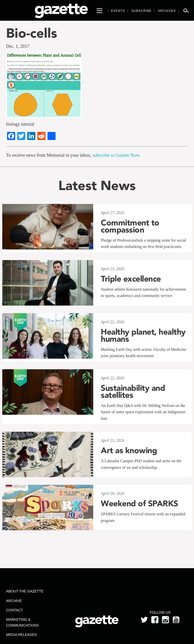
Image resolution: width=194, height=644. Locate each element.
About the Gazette (25, 591)
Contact (15, 610)
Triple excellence (131, 279)
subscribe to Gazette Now (116, 155)
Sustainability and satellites (133, 392)
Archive (14, 601)
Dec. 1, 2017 (18, 46)
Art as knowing (129, 450)
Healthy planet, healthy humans (143, 335)
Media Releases (21, 635)
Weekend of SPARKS (139, 503)
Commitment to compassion (130, 226)
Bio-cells (32, 33)
